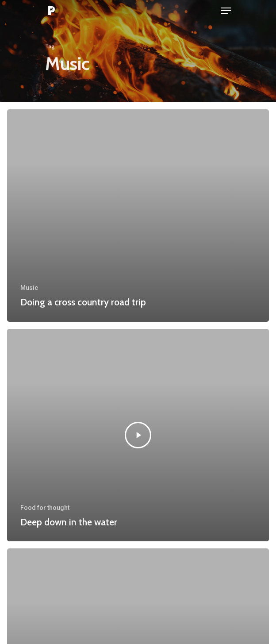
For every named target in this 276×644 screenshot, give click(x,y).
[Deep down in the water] (138, 435)
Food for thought (45, 508)
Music (29, 288)
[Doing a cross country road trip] (138, 216)
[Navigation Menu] (226, 11)
